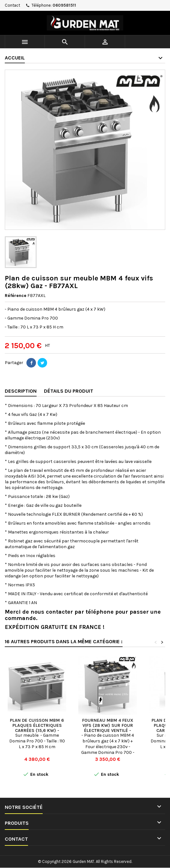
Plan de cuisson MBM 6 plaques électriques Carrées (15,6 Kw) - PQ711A (37, 728)
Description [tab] (21, 391)
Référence (16, 296)
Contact (12, 5)
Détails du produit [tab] (69, 391)
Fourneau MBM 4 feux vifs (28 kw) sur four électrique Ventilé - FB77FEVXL (108, 728)
